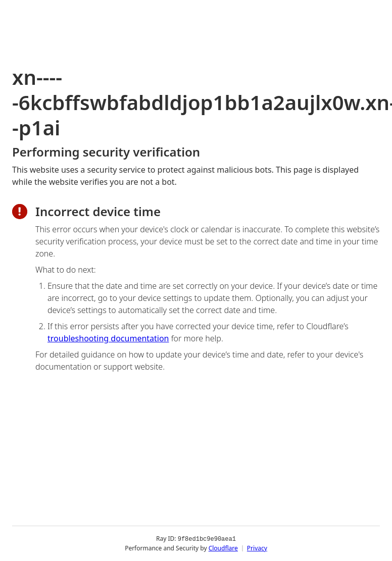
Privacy (257, 548)
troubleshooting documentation (108, 338)
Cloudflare (223, 548)
